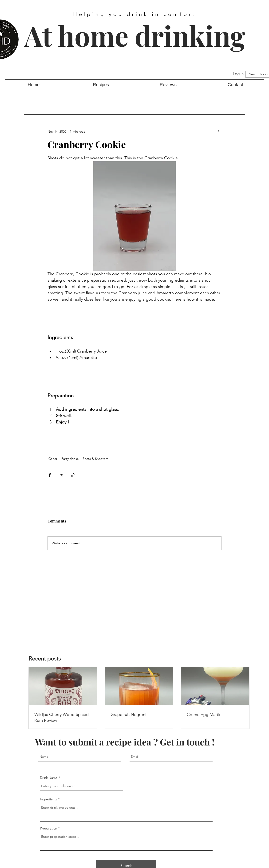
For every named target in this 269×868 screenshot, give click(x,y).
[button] (101, 85)
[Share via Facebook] (50, 475)
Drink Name (49, 778)
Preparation (49, 828)
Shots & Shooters (95, 459)
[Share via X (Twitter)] (61, 475)
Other (53, 459)
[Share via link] (73, 475)
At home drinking (135, 35)
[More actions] (219, 131)
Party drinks (70, 459)
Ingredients (49, 799)
